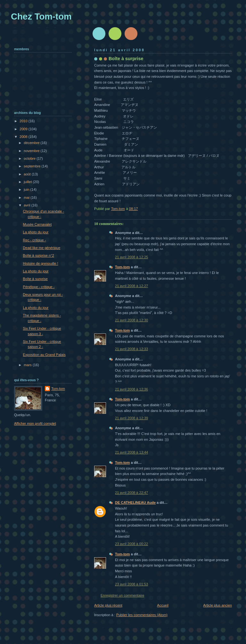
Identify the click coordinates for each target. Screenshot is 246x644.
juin (27, 189)
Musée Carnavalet (37, 224)
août (28, 174)
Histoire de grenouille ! (41, 263)
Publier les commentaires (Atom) (142, 615)
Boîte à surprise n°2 (39, 255)
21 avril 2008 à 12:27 (131, 286)
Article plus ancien (217, 605)
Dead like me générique (42, 248)
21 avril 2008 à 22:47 (131, 493)
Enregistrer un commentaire (122, 595)
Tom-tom (122, 267)
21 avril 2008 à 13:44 (131, 452)
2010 (24, 121)
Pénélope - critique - (39, 287)
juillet (28, 182)
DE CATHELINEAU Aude (135, 503)
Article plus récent (108, 605)
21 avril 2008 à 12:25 (131, 257)
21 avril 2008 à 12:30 (131, 320)
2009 (24, 129)
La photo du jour (36, 232)
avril (27, 205)
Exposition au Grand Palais (44, 355)
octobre (30, 158)
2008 (24, 137)
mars (28, 365)
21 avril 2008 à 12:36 (131, 389)
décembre (32, 143)
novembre (32, 151)
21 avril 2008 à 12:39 (131, 418)
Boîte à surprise (35, 279)
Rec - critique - (35, 240)
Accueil (163, 605)
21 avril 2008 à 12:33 (131, 349)
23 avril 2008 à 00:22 (131, 544)
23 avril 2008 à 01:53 (131, 584)
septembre (33, 166)
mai (27, 197)
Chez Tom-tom (41, 16)
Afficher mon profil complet (35, 423)
